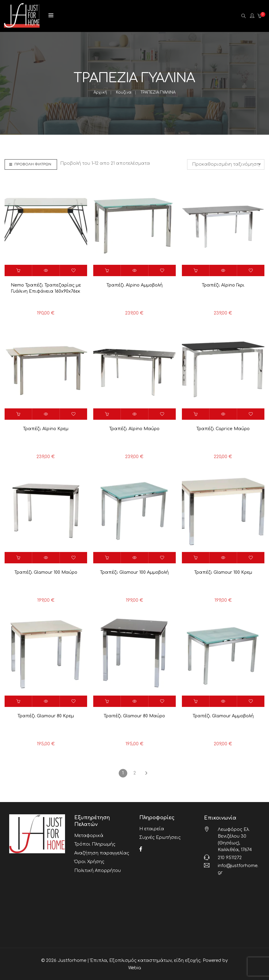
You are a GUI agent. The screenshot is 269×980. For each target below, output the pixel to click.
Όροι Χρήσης (89, 858)
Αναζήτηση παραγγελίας (102, 850)
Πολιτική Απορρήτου (98, 866)
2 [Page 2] (135, 773)
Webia (135, 967)
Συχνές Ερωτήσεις (160, 836)
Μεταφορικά (89, 835)
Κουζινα (124, 92)
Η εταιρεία (152, 828)
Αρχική (100, 92)
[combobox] (226, 164)
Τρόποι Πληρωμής (95, 843)
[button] (18, 270)
